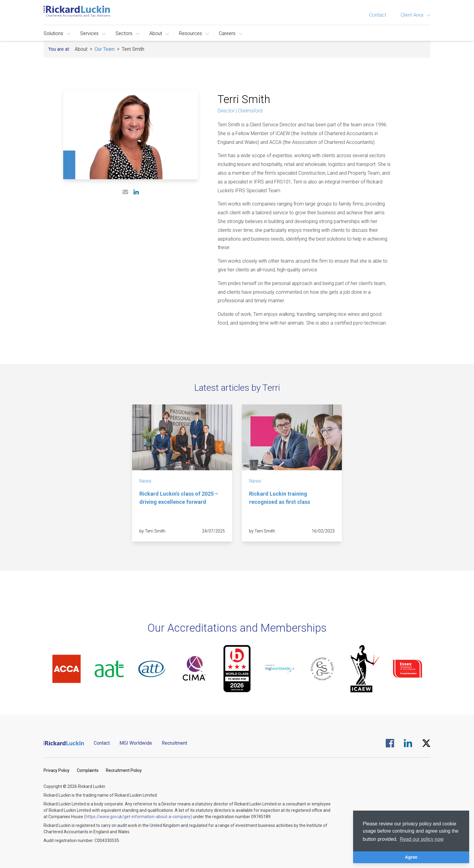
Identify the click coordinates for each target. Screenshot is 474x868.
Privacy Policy (57, 770)
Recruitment (174, 743)
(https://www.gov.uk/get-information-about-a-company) (138, 817)
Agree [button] (411, 857)
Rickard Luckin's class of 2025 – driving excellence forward (179, 498)
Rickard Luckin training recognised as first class (280, 498)
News (145, 481)
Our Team (105, 49)
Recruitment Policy (124, 770)
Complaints (88, 770)
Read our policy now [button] (422, 839)
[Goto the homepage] (77, 11)
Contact (378, 15)
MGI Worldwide (136, 743)
